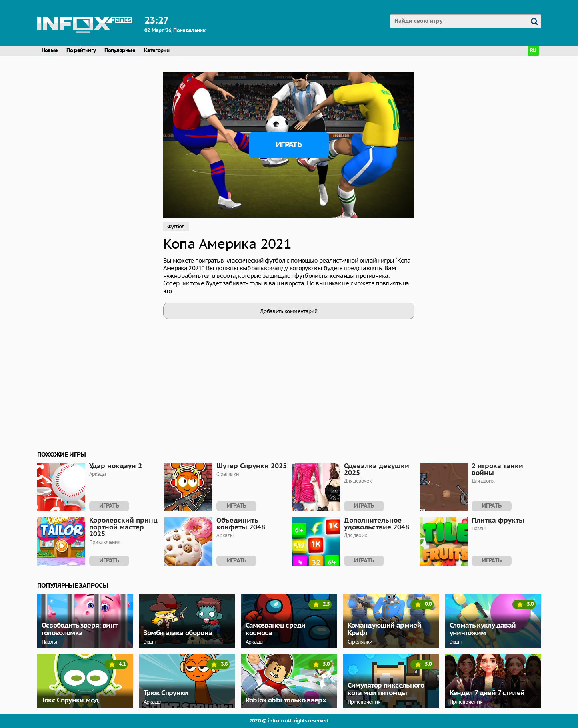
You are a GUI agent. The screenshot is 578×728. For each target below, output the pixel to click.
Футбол (176, 226)
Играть (289, 145)
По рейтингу (81, 51)
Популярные (120, 51)
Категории (157, 51)
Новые (50, 51)
